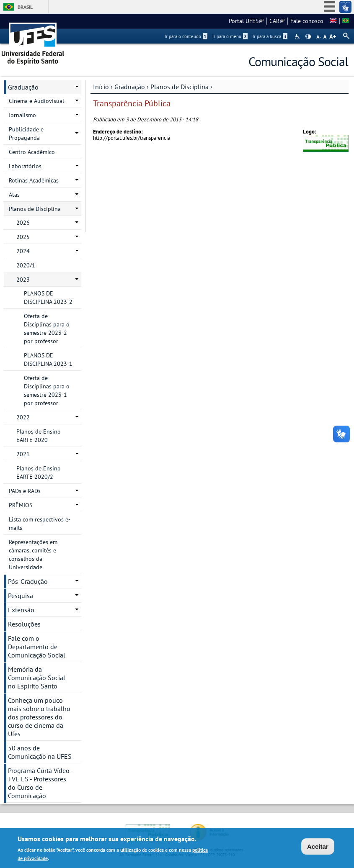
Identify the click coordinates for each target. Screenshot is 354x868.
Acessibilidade (298, 37)
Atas (14, 195)
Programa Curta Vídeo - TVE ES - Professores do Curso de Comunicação (41, 783)
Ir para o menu (230, 36)
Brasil (25, 7)
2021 (23, 454)
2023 (23, 280)
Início (101, 87)
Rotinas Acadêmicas (34, 180)
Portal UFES (246, 21)
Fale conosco (307, 21)
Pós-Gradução (28, 581)
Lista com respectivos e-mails (40, 524)
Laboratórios (25, 166)
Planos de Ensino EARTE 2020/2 (39, 473)
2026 (23, 223)
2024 (23, 251)
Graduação (130, 87)
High (308, 37)
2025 (23, 237)
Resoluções (24, 624)
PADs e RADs (25, 491)
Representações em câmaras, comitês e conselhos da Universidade (33, 555)
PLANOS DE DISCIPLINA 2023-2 (48, 298)
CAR (277, 21)
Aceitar (318, 846)
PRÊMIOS (21, 505)
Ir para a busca (270, 36)
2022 (23, 417)
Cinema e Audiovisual (36, 101)
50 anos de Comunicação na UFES (40, 752)
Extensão (21, 610)
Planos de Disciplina (180, 87)
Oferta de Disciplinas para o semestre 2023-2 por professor (47, 329)
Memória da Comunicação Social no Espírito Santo (37, 678)
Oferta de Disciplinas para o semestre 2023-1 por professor (47, 390)
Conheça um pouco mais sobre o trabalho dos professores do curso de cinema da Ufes (39, 717)
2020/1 (26, 265)
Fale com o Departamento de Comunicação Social (37, 647)
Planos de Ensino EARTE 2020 (39, 436)
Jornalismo (22, 115)
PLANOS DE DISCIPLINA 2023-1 (48, 360)
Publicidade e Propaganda (26, 134)
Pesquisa (21, 596)
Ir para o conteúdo (186, 36)
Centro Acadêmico (32, 152)
